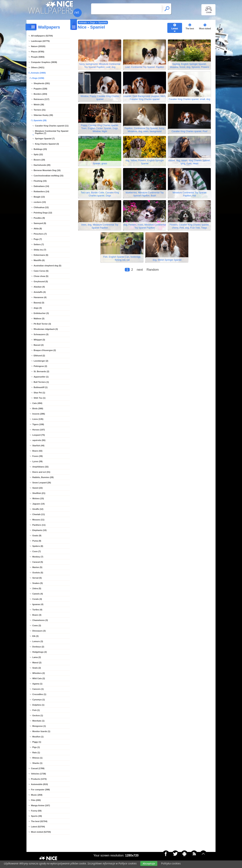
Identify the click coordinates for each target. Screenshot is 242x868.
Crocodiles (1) (39, 694)
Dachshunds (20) (42, 165)
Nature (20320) (38, 46)
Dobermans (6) (41, 255)
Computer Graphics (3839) (44, 62)
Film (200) (36, 800)
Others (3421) (38, 67)
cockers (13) (40, 202)
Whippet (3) (39, 340)
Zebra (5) (37, 588)
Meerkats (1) (38, 721)
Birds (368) (38, 408)
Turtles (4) (37, 610)
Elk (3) (35, 636)
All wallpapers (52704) (42, 36)
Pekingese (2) (40, 366)
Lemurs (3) (38, 641)
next (140, 270)
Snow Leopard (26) (42, 483)
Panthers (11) (39, 525)
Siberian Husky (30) (43, 115)
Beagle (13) (39, 197)
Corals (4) (37, 599)
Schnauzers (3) (41, 334)
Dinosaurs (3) (39, 631)
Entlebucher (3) (41, 313)
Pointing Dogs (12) (43, 213)
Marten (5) (37, 567)
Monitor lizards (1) (41, 731)
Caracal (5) (38, 562)
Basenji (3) (39, 303)
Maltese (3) (39, 319)
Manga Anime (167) (40, 805)
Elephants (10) (39, 530)
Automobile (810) (39, 784)
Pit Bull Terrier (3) (42, 324)
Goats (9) (37, 536)
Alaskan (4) (39, 287)
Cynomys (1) (39, 700)
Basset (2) (39, 345)
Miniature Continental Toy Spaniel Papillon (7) (52, 132)
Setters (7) (39, 244)
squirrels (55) (39, 440)
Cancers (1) (38, 689)
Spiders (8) (38, 546)
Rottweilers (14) (41, 191)
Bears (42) (37, 451)
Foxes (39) (37, 456)
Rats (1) (36, 753)
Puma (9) (37, 541)
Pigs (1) (36, 747)
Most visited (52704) (41, 832)
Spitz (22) (38, 154)
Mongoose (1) (39, 726)
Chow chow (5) (41, 276)
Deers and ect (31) (41, 472)
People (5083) (38, 57)
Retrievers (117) (41, 99)
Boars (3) (37, 615)
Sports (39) (36, 816)
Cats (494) (37, 403)
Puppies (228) (40, 89)
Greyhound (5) (41, 281)
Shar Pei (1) (39, 393)
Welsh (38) (39, 105)
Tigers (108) (38, 424)
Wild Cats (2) (39, 678)
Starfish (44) (38, 446)
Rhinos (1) (37, 758)
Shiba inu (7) (40, 250)
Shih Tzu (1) (40, 398)
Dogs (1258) (38, 78)
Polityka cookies (171, 863)
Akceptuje (149, 863)
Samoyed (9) (40, 223)
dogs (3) (38, 308)
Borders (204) (40, 94)
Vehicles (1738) (38, 774)
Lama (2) (37, 657)
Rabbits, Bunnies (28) (43, 477)
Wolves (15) (38, 498)
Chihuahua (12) (41, 207)
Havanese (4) (40, 297)
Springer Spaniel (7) (45, 139)
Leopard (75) (39, 435)
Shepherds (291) (42, 83)
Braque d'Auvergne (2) (45, 350)
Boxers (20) (39, 160)
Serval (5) (37, 578)
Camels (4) (38, 594)
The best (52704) (39, 821)
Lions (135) (38, 419)
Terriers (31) (40, 110)
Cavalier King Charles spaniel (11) (52, 126)
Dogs (92, 22)
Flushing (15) (40, 181)
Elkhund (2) (39, 356)
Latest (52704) (38, 827)
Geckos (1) (38, 715)
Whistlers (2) (39, 673)
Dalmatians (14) (41, 186)
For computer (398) (40, 790)
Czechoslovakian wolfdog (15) (48, 176)
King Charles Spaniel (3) (47, 144)
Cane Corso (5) (41, 271)
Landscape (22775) (40, 41)
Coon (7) (37, 551)
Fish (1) (36, 710)
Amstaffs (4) (40, 292)
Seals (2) (37, 668)
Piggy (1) (37, 742)
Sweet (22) (37, 488)
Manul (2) (37, 663)
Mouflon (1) (38, 737)
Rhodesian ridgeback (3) (46, 329)
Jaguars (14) (38, 504)
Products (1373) (39, 779)
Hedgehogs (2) (40, 652)
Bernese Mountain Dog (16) (47, 170)
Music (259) (37, 795)
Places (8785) (38, 52)
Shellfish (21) (39, 493)
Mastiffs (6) (39, 260)
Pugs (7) (38, 239)
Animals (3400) (38, 73)
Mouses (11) (38, 520)
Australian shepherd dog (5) (47, 266)
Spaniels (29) (40, 120)
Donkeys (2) (38, 647)
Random (153, 270)
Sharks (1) (37, 763)
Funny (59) (36, 811)
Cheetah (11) (39, 514)
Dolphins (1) (38, 705)
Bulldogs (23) (40, 149)
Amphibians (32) (40, 467)
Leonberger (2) (41, 361)
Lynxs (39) (37, 461)
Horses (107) (39, 430)
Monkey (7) (38, 557)
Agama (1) (37, 684)
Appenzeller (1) (41, 377)
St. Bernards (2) (41, 371)
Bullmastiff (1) (41, 387)
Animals (83, 22)
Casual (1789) (38, 768)
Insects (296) (39, 414)
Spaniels (103, 22)
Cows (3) (37, 625)
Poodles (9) (39, 218)
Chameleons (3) (40, 620)
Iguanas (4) (38, 604)
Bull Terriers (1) (41, 382)
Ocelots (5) (38, 573)
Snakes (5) (38, 583)
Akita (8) (38, 229)
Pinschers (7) (40, 234)
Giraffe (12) (38, 509)
